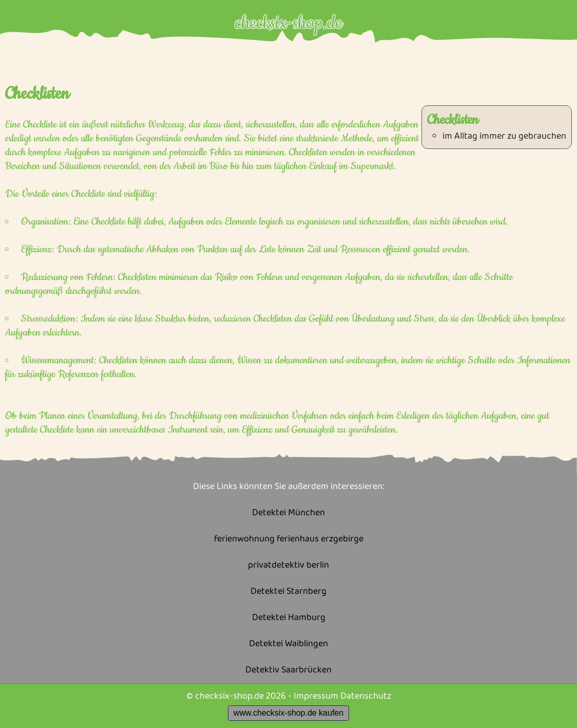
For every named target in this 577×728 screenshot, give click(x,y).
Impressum (316, 696)
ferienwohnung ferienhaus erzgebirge (289, 539)
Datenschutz (366, 696)
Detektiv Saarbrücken (288, 670)
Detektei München (288, 513)
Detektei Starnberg (288, 592)
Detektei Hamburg (289, 618)
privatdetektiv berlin (288, 565)
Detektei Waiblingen (288, 644)
